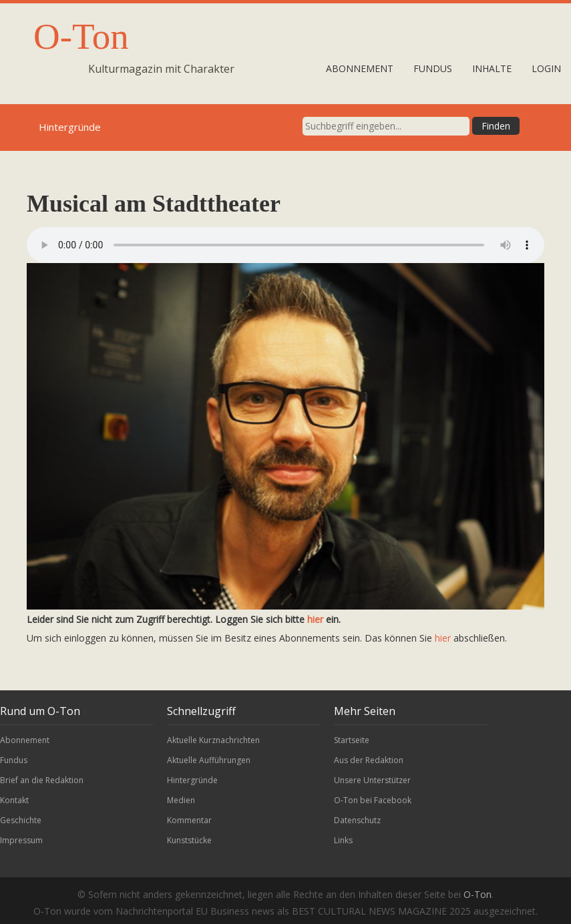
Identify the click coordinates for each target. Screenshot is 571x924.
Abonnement (360, 68)
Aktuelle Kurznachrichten (213, 740)
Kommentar (189, 820)
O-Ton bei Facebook (373, 800)
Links (343, 840)
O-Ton (81, 36)
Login (546, 68)
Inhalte (492, 68)
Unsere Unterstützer (372, 780)
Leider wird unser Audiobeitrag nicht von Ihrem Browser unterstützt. (285, 245)
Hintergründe (192, 780)
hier (315, 619)
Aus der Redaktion (369, 760)
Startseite (352, 740)
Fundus (433, 68)
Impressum (21, 840)
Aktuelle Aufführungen (209, 760)
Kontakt (14, 800)
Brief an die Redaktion (42, 780)
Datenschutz (357, 820)
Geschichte (21, 820)
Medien (181, 800)
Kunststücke (189, 840)
